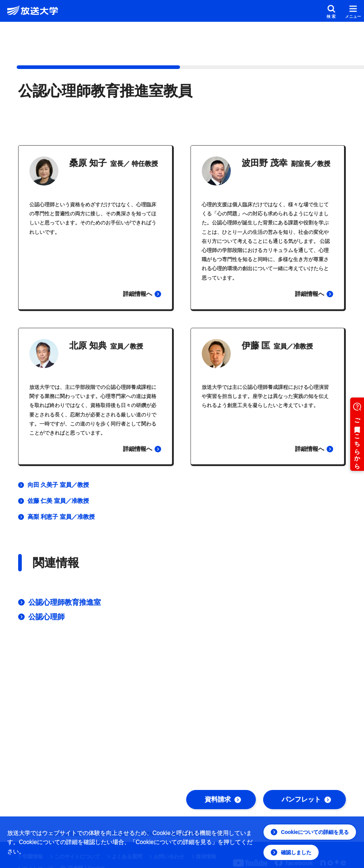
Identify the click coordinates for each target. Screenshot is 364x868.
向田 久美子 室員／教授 (58, 485)
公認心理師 (46, 617)
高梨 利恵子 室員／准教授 (61, 517)
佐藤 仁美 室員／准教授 (58, 501)
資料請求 (223, 799)
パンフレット (306, 799)
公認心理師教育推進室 (65, 602)
